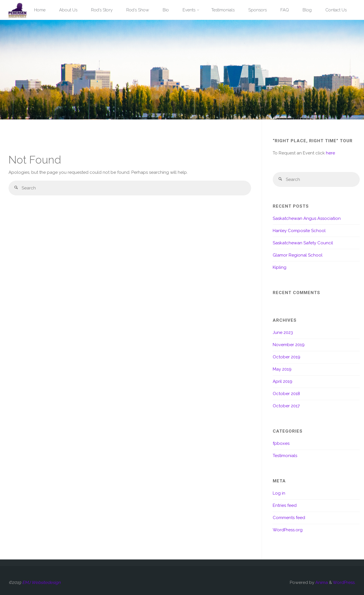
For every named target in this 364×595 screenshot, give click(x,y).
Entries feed (285, 505)
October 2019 (287, 357)
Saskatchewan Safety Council (303, 243)
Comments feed (289, 518)
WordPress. (344, 582)
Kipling (280, 267)
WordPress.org (288, 530)
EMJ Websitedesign (41, 582)
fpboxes (281, 443)
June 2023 (283, 332)
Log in (279, 493)
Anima (321, 582)
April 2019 (283, 381)
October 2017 (286, 406)
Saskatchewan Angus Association (307, 218)
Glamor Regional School (298, 255)
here (330, 153)
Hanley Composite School (299, 231)
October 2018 (286, 394)
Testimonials (285, 456)
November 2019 (289, 345)
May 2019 (282, 369)
